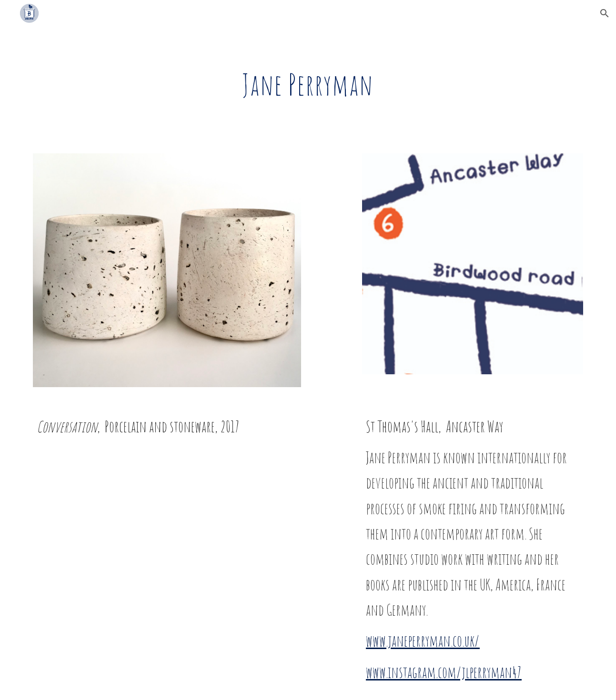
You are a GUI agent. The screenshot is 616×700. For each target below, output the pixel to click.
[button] (605, 13)
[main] (308, 84)
